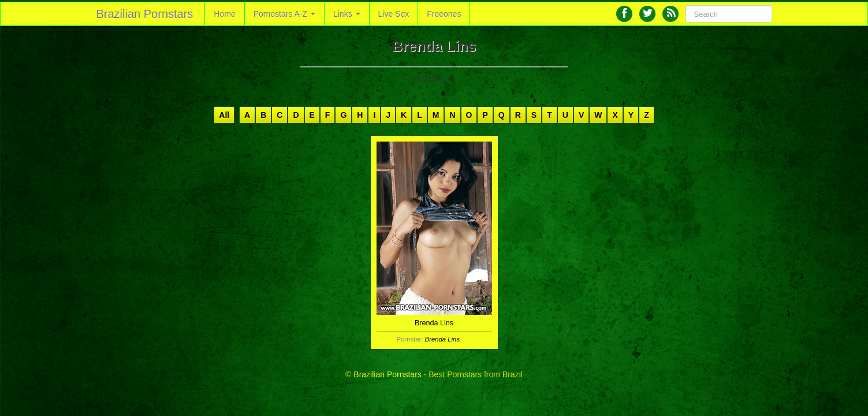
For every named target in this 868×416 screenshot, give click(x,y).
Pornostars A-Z (284, 14)
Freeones (444, 14)
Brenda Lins (442, 339)
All (224, 115)
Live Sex (394, 14)
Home (224, 14)
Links (347, 14)
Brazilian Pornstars (145, 14)
